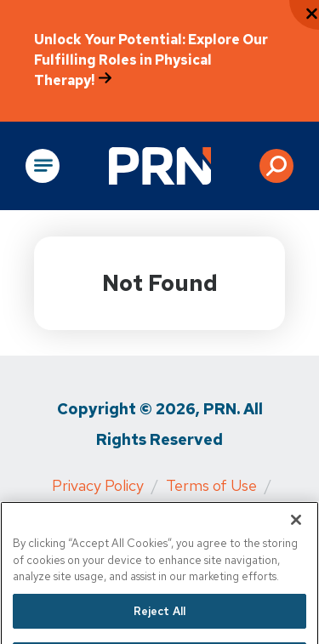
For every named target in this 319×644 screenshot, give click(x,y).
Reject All (159, 621)
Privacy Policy (98, 485)
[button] (276, 166)
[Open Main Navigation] (43, 166)
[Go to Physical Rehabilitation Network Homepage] (160, 166)
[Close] (296, 531)
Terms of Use (211, 485)
